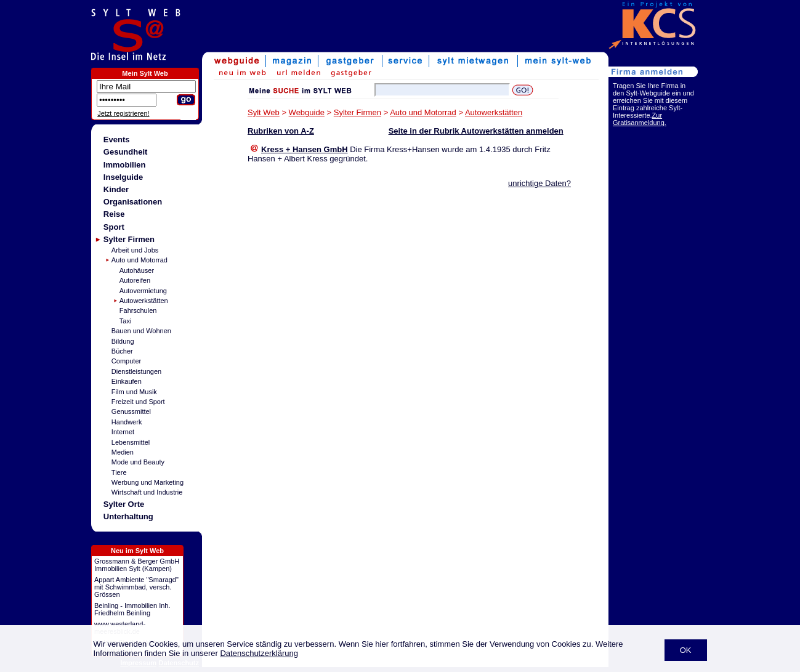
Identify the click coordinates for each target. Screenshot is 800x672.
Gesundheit (126, 152)
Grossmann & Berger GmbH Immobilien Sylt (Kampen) (137, 565)
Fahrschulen (138, 310)
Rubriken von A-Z (281, 131)
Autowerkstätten (144, 301)
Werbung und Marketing (147, 482)
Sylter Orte (124, 504)
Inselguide (123, 177)
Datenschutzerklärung (259, 653)
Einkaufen (127, 381)
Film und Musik (134, 392)
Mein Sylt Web (145, 73)
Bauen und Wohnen (141, 331)
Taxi (126, 321)
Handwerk (127, 422)
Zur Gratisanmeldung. (640, 119)
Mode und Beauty (138, 462)
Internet (123, 432)
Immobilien (125, 165)
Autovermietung (143, 291)
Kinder (116, 189)
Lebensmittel (131, 442)
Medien (123, 452)
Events (117, 140)
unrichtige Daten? (539, 183)
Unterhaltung (128, 516)
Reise (114, 214)
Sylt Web (264, 112)
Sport (114, 227)
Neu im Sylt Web (137, 551)
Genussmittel (131, 411)
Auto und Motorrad (139, 260)
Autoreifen (135, 280)
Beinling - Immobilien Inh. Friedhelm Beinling (132, 609)
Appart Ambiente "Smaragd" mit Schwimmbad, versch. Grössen (136, 587)
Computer (126, 361)
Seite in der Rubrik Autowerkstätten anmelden (476, 131)
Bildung (123, 341)
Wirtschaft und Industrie (147, 492)
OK (686, 650)
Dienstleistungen (136, 371)
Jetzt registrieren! (123, 113)
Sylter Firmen (129, 239)
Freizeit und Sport (138, 402)
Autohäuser (137, 270)
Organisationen (133, 202)
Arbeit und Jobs (135, 250)
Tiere (119, 472)
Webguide (307, 112)
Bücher (122, 351)
